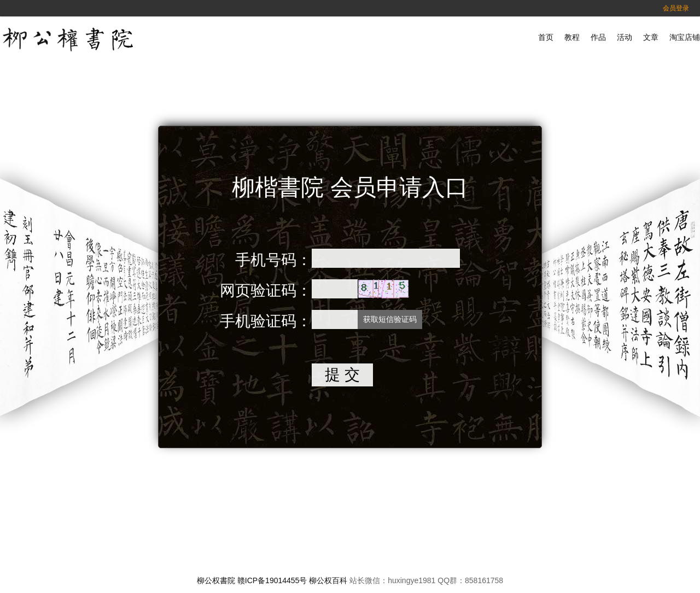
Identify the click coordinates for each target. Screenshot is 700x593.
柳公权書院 (216, 580)
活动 (625, 37)
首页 (546, 37)
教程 (572, 37)
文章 (651, 37)
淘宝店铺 (685, 37)
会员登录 (676, 8)
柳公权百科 (328, 580)
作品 (598, 37)
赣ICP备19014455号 (272, 580)
